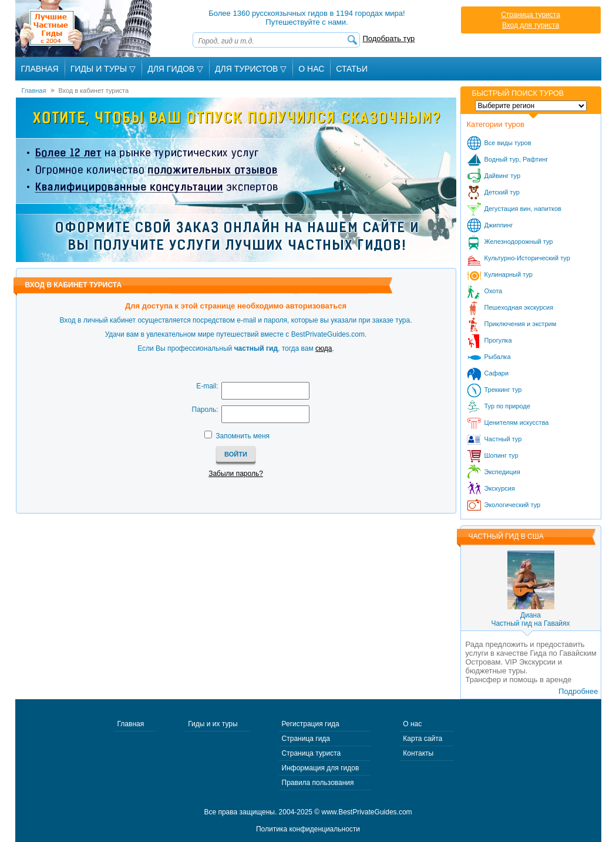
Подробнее (578, 691)
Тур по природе (508, 406)
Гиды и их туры (213, 724)
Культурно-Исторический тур (527, 258)
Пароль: (205, 410)
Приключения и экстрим (521, 324)
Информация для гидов (321, 768)
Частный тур (503, 439)
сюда (324, 348)
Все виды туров (508, 143)
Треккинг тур (503, 390)
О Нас (311, 69)
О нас (412, 724)
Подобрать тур (389, 38)
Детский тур (502, 192)
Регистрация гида (311, 724)
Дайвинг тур (503, 176)
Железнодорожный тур (519, 241)
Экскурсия (500, 488)
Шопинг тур (501, 455)
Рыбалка (498, 357)
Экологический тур (513, 505)
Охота (494, 291)
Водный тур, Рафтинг (516, 159)
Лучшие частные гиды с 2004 (85, 28)
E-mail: (207, 386)
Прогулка (498, 340)
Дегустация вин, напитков (523, 209)
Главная (40, 69)
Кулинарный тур (509, 274)
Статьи (352, 69)
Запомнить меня (243, 436)
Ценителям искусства (517, 422)
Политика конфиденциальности (308, 829)
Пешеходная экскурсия (519, 307)
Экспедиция (502, 472)
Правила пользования (318, 783)
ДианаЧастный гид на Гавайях (530, 619)
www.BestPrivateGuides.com (367, 812)
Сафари (497, 373)
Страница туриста (531, 15)
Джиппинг (499, 225)
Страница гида (306, 739)
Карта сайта (423, 739)
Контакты (418, 753)
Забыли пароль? (236, 474)
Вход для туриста (531, 25)
